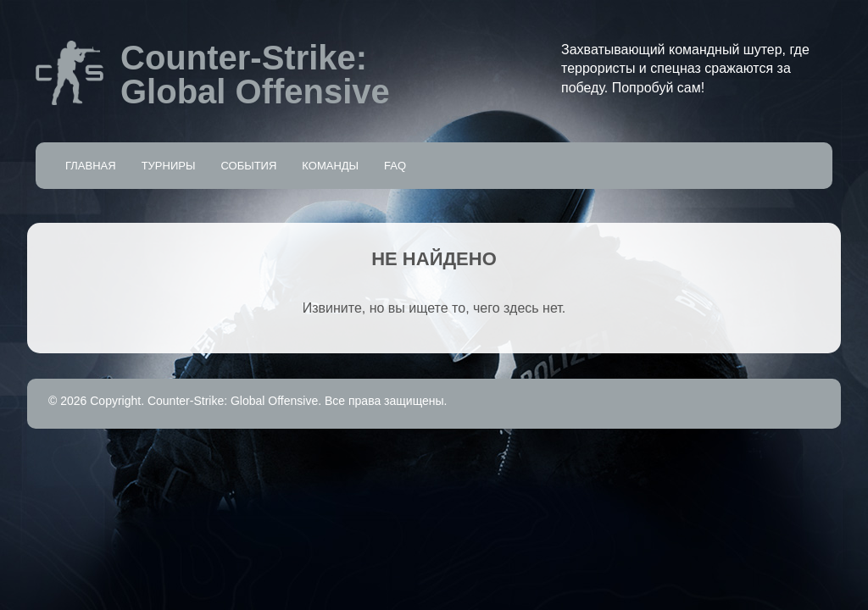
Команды (330, 166)
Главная (91, 166)
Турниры (169, 166)
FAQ (395, 166)
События (248, 166)
